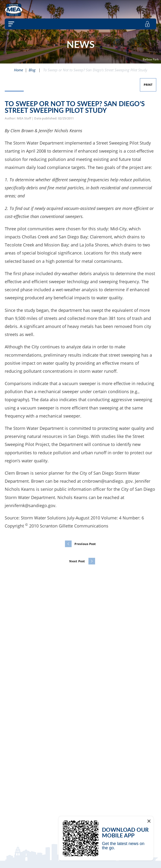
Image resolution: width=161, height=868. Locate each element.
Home (18, 70)
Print (148, 85)
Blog (32, 70)
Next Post (77, 561)
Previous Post (85, 544)
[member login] (147, 24)
